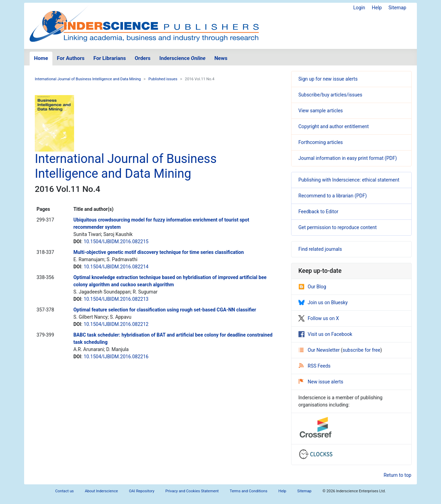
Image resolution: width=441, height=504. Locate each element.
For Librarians (110, 58)
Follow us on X (319, 318)
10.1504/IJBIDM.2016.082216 (116, 357)
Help (377, 8)
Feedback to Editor (318, 212)
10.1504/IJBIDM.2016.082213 (116, 299)
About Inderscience (101, 491)
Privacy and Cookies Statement (192, 491)
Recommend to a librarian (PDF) (333, 196)
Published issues (163, 79)
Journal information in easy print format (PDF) (348, 158)
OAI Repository (142, 491)
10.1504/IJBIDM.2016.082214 (116, 267)
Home (41, 58)
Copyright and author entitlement (334, 126)
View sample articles (321, 111)
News (221, 58)
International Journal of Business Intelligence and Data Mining (88, 79)
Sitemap (397, 8)
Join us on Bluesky (323, 302)
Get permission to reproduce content (337, 227)
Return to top (397, 475)
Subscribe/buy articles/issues (330, 95)
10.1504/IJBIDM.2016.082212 (116, 324)
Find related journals (320, 249)
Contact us (64, 491)
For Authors (71, 58)
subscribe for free (361, 350)
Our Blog (312, 287)
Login (359, 8)
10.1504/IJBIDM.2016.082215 (116, 241)
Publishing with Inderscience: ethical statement (349, 180)
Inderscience (183, 58)
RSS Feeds (315, 366)
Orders (143, 58)
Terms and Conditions (249, 491)
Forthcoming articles (321, 142)
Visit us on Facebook (325, 334)
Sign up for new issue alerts (328, 79)
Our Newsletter (320, 350)
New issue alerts (321, 382)
